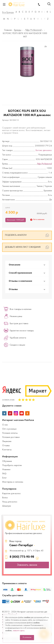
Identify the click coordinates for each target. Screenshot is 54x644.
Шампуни (7, 506)
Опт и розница (9, 429)
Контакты (7, 450)
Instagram (16, 413)
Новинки (6, 470)
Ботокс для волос (44, 150)
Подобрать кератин (12, 465)
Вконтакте (4, 413)
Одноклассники (27, 413)
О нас (5, 425)
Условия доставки (11, 437)
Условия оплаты (10, 433)
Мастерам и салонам (13, 482)
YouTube (22, 413)
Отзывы (6, 446)
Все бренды (8, 12)
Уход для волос (10, 502)
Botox (5, 498)
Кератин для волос (11, 494)
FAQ (4, 474)
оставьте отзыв (8, 400)
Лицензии (7, 441)
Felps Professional (44, 164)
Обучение (7, 461)
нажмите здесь (19, 631)
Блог (4, 478)
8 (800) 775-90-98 (22, 557)
